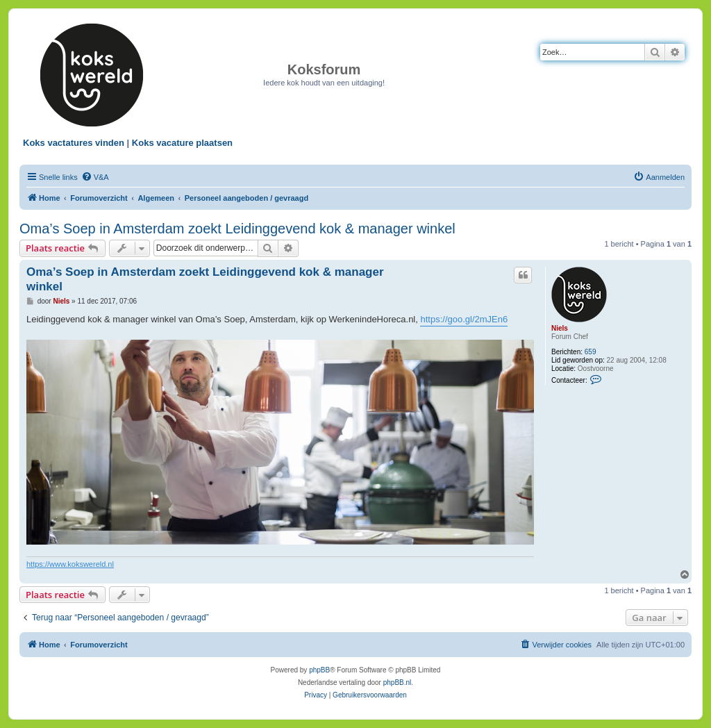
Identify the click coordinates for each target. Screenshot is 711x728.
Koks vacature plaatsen (182, 143)
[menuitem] (95, 177)
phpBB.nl (398, 682)
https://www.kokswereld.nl (70, 564)
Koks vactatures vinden (74, 143)
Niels (560, 328)
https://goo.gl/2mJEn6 (464, 319)
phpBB (319, 670)
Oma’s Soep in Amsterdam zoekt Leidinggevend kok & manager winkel (237, 229)
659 (591, 352)
